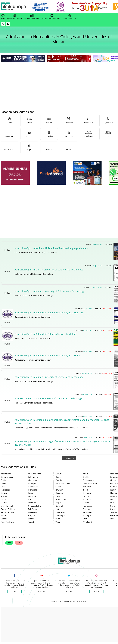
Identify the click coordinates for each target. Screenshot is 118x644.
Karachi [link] (4, 493)
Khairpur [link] (59, 493)
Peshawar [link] (87, 509)
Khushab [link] (32, 496)
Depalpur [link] (32, 483)
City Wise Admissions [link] (15, 17)
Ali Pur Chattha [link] (35, 474)
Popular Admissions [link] (70, 17)
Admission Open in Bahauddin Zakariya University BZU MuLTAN (49, 313)
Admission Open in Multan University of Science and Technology (49, 270)
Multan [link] (86, 503)
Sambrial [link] (5, 516)
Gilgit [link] (3, 487)
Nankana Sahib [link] (35, 506)
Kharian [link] (4, 496)
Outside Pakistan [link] (8, 509)
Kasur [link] (31, 493)
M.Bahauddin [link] (61, 499)
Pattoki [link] (58, 509)
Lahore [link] (86, 496)
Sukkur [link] (31, 519)
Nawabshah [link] (88, 506)
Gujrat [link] (58, 487)
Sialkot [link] (4, 519)
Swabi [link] (58, 519)
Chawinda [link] (60, 480)
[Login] (8, 24)
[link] (40, 7)
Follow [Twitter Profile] (69, 592)
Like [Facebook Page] (15, 592)
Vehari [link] (58, 522)
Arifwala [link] (59, 474)
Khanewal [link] (87, 493)
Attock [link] (86, 474)
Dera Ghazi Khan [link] (63, 483)
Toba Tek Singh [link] (7, 522)
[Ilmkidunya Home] (13, 7)
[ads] (15, 173)
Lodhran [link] (4, 499)
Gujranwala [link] (33, 487)
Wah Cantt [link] (87, 522)
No (19, 543)
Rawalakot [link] (33, 512)
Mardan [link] (4, 503)
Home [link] (3, 17)
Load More (69, 458)
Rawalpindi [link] (60, 512)
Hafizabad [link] (87, 487)
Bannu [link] (58, 477)
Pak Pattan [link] (33, 509)
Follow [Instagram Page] (96, 592)
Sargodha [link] (32, 516)
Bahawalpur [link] (33, 477)
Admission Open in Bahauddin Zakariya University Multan (45, 334)
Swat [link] (85, 519)
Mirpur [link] (58, 503)
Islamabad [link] (33, 490)
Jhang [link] (85, 490)
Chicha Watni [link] (88, 480)
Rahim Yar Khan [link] (8, 512)
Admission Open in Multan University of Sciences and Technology (49, 291)
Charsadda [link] (33, 480)
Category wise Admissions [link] (51, 17)
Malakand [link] (87, 499)
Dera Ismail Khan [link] (90, 483)
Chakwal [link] (4, 480)
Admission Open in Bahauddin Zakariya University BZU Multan (48, 355)
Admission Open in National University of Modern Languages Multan (51, 248)
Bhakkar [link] (86, 477)
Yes (9, 543)
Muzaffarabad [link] (7, 506)
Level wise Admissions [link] (32, 17)
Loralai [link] (31, 499)
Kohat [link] (58, 496)
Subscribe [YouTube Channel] (42, 592)
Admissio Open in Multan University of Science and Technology (48, 398)
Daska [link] (3, 483)
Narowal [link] (59, 506)
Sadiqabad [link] (87, 512)
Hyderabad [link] (6, 490)
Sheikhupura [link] (61, 516)
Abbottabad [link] (6, 474)
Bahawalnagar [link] (7, 477)
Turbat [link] (31, 522)
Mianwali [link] (32, 503)
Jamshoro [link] (60, 490)
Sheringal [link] (87, 516)
